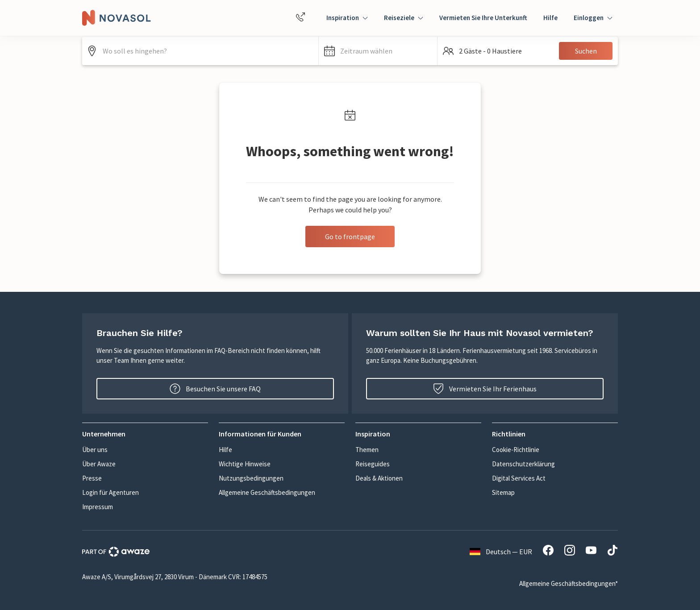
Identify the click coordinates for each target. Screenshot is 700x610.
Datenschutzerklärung (523, 464)
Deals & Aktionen (379, 478)
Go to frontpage (350, 237)
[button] (378, 51)
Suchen (586, 51)
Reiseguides (373, 464)
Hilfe (550, 18)
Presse (92, 478)
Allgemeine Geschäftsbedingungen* (569, 583)
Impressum (98, 507)
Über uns (95, 450)
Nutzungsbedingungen (251, 478)
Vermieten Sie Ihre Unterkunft (483, 18)
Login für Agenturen (110, 492)
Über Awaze (99, 464)
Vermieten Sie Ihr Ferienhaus (485, 389)
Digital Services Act (519, 478)
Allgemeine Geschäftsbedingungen (267, 492)
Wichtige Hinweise (245, 464)
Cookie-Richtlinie (516, 450)
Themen (367, 450)
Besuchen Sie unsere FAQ (215, 389)
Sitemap (503, 492)
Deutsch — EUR (501, 552)
